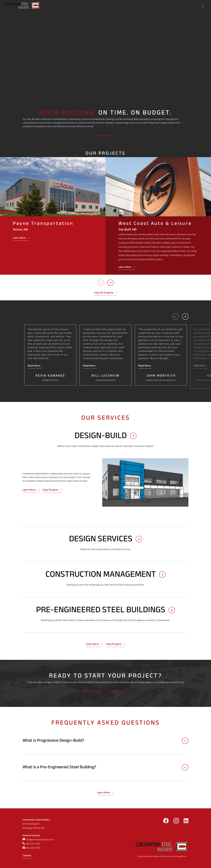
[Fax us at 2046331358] (38, 848)
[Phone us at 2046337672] (38, 844)
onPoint (173, 857)
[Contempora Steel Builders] (22, 5)
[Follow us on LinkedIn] (186, 822)
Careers (27, 856)
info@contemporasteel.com (40, 840)
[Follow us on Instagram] (176, 822)
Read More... (35, 366)
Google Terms (182, 857)
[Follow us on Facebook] (166, 822)
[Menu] (203, 5)
